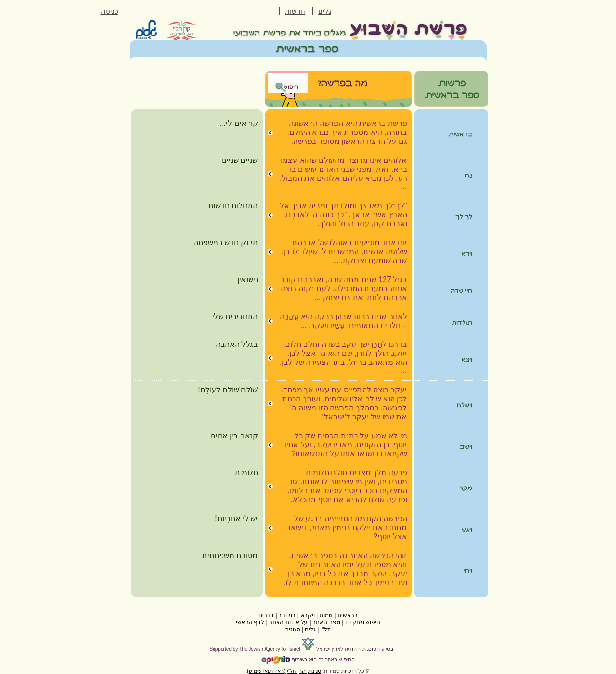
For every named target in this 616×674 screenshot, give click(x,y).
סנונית (293, 630)
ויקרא (308, 615)
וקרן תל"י (297, 671)
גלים (325, 11)
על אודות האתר (288, 622)
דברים (266, 615)
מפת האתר (326, 622)
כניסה (110, 11)
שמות (326, 615)
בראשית (348, 615)
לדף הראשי (250, 622)
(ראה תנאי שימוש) (266, 671)
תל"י (326, 630)
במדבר (287, 615)
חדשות (295, 11)
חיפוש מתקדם (363, 622)
